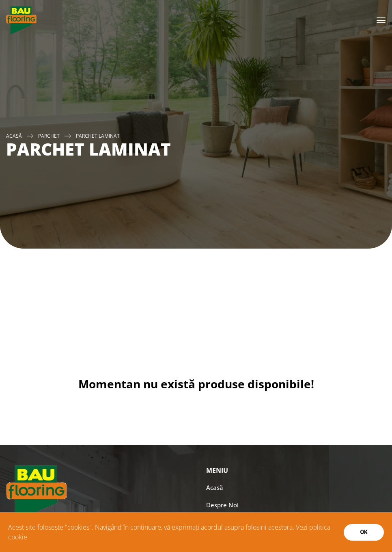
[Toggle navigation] (381, 20)
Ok (364, 532)
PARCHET (49, 136)
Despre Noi (222, 505)
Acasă (14, 136)
